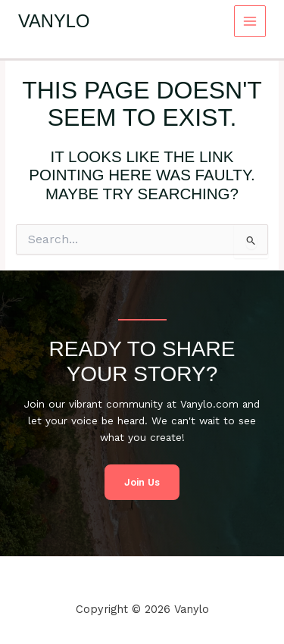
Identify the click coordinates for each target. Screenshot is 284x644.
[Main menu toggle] (250, 22)
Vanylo (54, 21)
